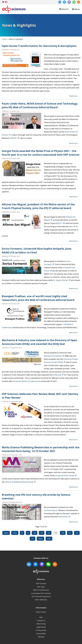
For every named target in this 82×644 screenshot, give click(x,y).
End (49, 539)
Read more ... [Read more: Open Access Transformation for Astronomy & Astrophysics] (74, 96)
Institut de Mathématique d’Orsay (19, 482)
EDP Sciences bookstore (41, 596)
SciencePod (63, 517)
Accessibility (41, 633)
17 (33, 539)
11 (42, 533)
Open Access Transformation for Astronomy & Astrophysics (39, 46)
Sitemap (41, 637)
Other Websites (41, 600)
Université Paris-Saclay (65, 475)
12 (49, 533)
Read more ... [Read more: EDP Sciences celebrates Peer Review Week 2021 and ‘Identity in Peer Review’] (74, 440)
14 (63, 533)
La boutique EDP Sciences (41, 593)
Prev (15, 533)
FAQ (41, 617)
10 (35, 533)
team (71, 226)
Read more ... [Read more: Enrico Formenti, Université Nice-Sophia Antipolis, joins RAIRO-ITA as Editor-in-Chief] (74, 288)
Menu (77, 9)
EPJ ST (59, 223)
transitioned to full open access (28, 381)
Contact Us (41, 620)
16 (77, 533)
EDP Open (41, 587)
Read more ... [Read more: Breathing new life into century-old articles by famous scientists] (74, 522)
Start (6, 533)
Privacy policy (41, 630)
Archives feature (51, 510)
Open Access (41, 612)
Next (41, 539)
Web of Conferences (41, 590)
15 (70, 533)
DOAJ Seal (57, 375)
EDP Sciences (41, 583)
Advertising (41, 624)
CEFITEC (14, 138)
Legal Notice (41, 627)
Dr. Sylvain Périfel (60, 280)
